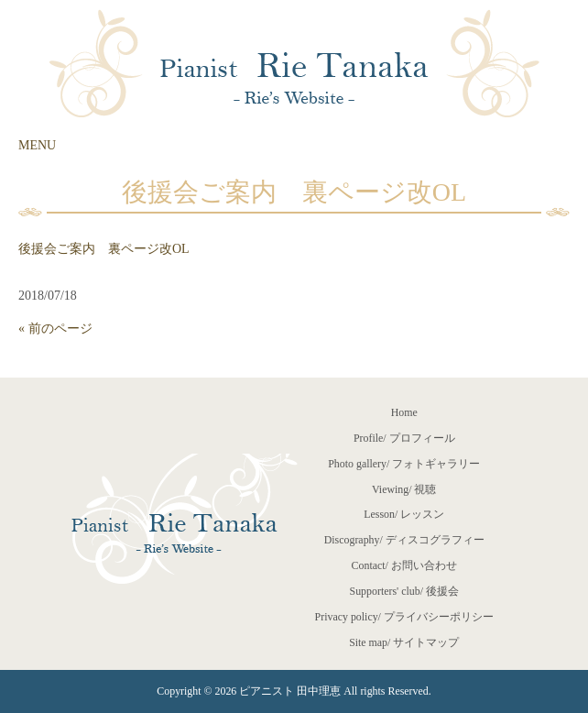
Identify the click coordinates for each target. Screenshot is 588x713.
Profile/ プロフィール (404, 438)
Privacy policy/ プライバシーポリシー (404, 617)
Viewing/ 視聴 (404, 489)
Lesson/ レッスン (404, 514)
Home (404, 412)
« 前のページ (55, 329)
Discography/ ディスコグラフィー (404, 540)
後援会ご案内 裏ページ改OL (104, 249)
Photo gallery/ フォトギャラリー (404, 464)
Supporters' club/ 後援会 (404, 591)
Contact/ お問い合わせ (404, 565)
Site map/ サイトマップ (404, 642)
